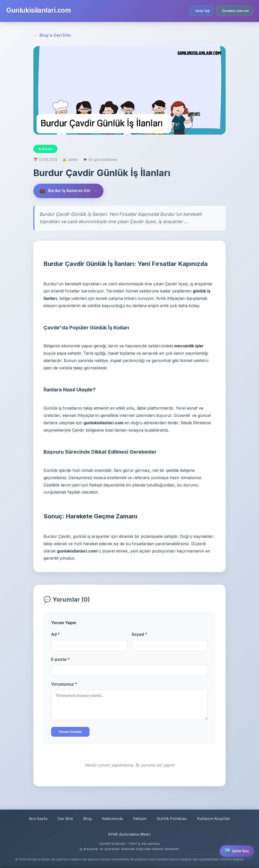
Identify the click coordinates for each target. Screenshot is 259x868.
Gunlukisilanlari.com (39, 10)
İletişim (140, 818)
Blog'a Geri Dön (52, 35)
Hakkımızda (112, 818)
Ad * (56, 634)
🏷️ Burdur (45, 149)
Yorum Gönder (70, 732)
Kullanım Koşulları (215, 818)
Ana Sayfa (37, 818)
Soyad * (139, 634)
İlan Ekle (64, 818)
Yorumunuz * (64, 685)
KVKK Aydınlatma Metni (130, 834)
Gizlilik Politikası (173, 818)
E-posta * (60, 660)
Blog (87, 818)
